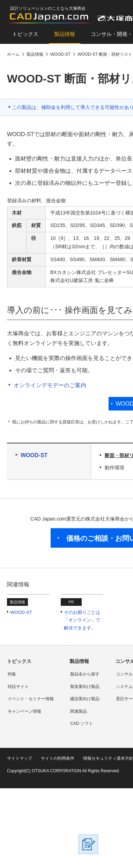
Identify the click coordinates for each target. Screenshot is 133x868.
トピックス (25, 34)
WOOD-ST (34, 455)
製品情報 (65, 34)
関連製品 (79, 711)
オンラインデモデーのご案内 (50, 385)
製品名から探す (85, 674)
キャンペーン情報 (24, 711)
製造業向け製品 (85, 687)
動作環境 (114, 468)
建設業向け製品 (85, 699)
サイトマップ (20, 758)
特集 (12, 674)
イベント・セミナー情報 (31, 699)
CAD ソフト (82, 724)
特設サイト (18, 687)
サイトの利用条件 (58, 758)
